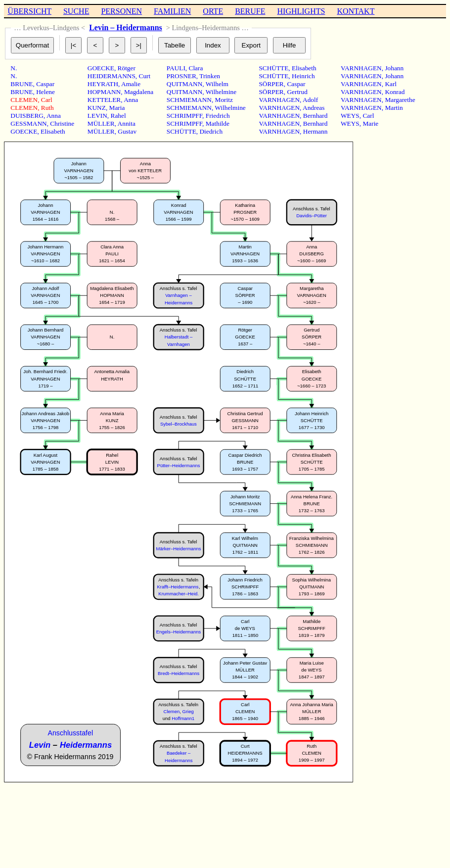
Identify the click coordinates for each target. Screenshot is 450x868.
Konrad (395, 92)
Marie (370, 123)
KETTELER (104, 100)
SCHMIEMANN (189, 100)
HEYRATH (103, 84)
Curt (145, 76)
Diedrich (211, 131)
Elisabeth (53, 131)
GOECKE (24, 131)
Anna (54, 116)
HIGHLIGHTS (301, 11)
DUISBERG (27, 116)
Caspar (45, 84)
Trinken (210, 76)
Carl (47, 100)
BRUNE (22, 84)
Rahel (118, 116)
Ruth (47, 108)
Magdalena (139, 92)
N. (14, 68)
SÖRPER (271, 84)
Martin (394, 108)
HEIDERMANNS (112, 76)
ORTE (213, 11)
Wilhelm (217, 84)
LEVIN (97, 116)
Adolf (310, 100)
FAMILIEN (172, 11)
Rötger (127, 68)
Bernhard (315, 116)
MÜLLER (101, 123)
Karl (391, 84)
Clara (196, 68)
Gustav (127, 131)
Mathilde (218, 123)
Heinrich (303, 76)
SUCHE (76, 11)
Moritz (224, 100)
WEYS (350, 116)
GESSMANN (28, 123)
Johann (394, 68)
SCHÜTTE (181, 131)
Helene (45, 92)
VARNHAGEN (279, 100)
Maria (117, 108)
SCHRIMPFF (184, 116)
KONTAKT (356, 11)
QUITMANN (185, 84)
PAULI (176, 68)
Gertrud (297, 92)
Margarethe (400, 100)
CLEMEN (24, 100)
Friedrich (218, 116)
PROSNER (181, 76)
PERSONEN (121, 11)
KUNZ (97, 108)
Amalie (131, 84)
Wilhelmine (221, 92)
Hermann (315, 131)
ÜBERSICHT (29, 11)
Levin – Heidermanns (126, 27)
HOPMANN (104, 92)
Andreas (314, 108)
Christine (62, 123)
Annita (127, 123)
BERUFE (250, 11)
